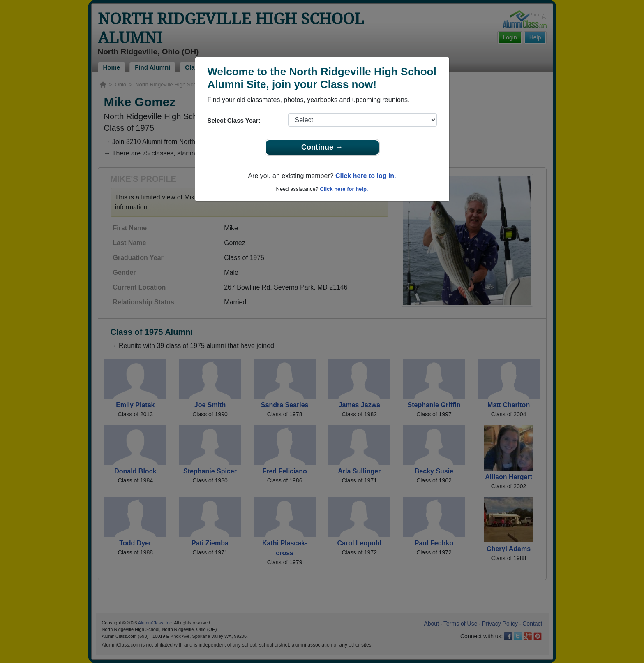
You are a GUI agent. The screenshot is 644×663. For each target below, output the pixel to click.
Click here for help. (344, 189)
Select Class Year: (234, 120)
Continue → (322, 147)
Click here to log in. (366, 176)
